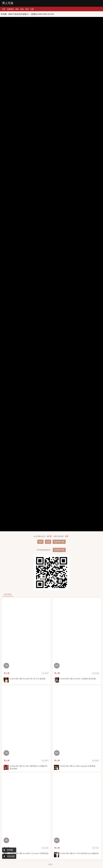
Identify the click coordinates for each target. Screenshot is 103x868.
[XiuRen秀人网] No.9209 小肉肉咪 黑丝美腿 (78, 679)
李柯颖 (8, 850)
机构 (22, 9)
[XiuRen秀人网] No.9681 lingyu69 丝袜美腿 (78, 766)
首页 (4, 9)
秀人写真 (8, 3)
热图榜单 (10, 9)
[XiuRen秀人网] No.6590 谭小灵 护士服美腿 (27, 679)
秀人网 (7, 673)
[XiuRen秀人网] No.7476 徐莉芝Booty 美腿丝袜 (79, 853)
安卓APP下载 (59, 542)
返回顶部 (9, 856)
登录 (27, 9)
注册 (32, 9)
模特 (17, 9)
